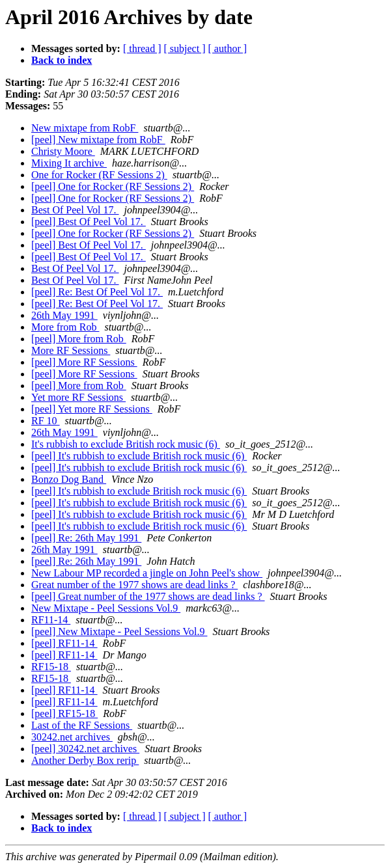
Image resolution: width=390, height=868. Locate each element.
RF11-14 (51, 620)
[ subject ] (185, 48)
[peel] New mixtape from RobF (98, 140)
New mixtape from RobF (85, 128)
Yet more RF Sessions (78, 397)
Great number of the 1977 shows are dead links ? (134, 585)
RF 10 (46, 421)
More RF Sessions (71, 350)
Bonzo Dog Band (69, 479)
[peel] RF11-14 (64, 643)
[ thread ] (142, 48)
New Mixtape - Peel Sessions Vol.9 (106, 608)
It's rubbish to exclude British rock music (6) (126, 444)
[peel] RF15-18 (64, 713)
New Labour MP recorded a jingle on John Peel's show (147, 573)
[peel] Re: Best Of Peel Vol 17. (97, 292)
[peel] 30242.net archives (85, 749)
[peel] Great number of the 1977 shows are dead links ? (148, 596)
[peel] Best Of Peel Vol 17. (89, 222)
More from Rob (65, 327)
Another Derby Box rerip (85, 760)
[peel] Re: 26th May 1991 (86, 538)
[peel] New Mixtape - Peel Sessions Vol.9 (119, 631)
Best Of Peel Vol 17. (75, 210)
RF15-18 (51, 667)
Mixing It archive (69, 163)
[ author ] (228, 48)
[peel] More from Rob (79, 339)
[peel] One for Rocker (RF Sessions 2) (113, 186)
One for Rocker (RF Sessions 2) (99, 175)
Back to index (62, 60)
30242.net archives (72, 737)
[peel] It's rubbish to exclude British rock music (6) (139, 456)
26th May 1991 (64, 315)
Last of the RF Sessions (82, 725)
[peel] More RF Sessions (84, 362)
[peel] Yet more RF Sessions (92, 409)
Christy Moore (63, 151)
